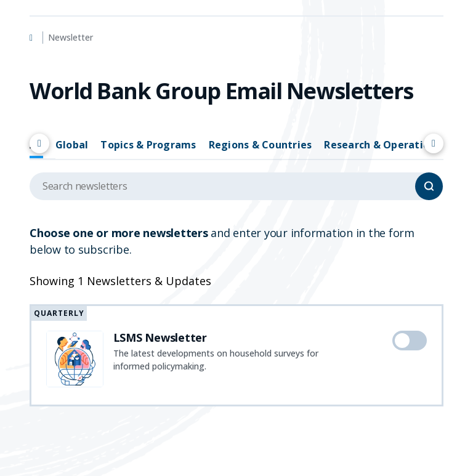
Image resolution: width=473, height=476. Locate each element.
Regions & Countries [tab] (261, 145)
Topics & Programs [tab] (148, 145)
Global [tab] (72, 145)
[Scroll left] (39, 143)
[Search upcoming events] (236, 186)
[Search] (429, 186)
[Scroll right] (434, 143)
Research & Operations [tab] (382, 145)
